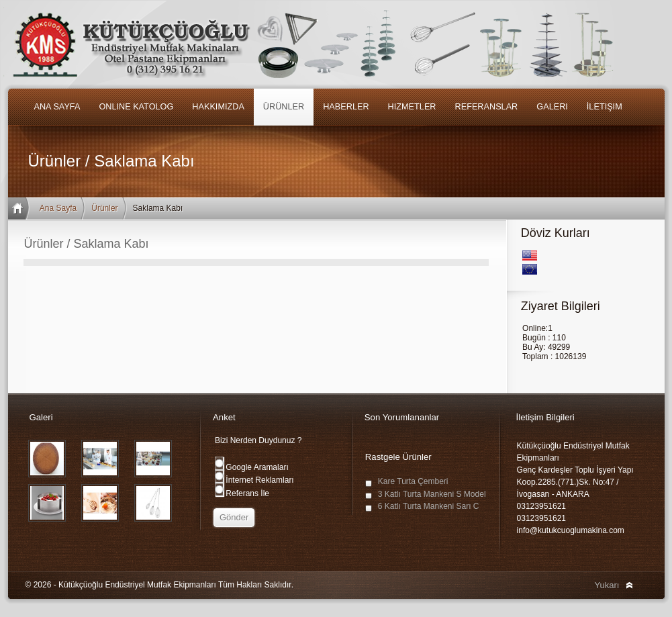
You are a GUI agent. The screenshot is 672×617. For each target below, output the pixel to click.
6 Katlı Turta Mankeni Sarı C (429, 506)
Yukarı (607, 585)
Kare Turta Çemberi (413, 481)
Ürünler (104, 208)
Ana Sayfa (58, 208)
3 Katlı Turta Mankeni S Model (432, 494)
